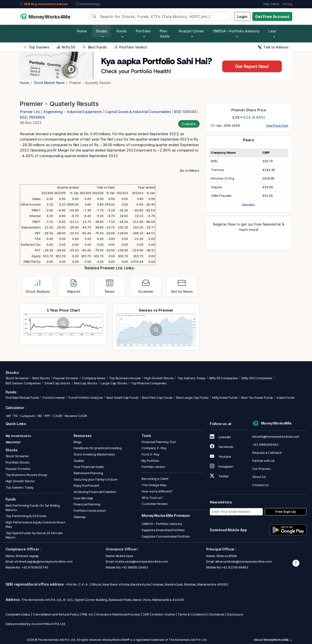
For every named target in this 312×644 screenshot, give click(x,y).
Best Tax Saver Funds (257, 398)
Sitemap (80, 517)
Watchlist (13, 442)
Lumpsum (28, 416)
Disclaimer (217, 614)
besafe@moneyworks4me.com (276, 436)
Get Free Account (272, 17)
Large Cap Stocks (114, 383)
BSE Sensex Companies (23, 383)
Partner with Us (263, 461)
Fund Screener (54, 398)
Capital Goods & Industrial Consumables (138, 112)
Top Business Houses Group (26, 475)
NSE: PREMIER (32, 117)
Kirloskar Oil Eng (223, 178)
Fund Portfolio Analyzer (86, 398)
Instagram (222, 466)
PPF (48, 416)
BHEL (214, 161)
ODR (146, 614)
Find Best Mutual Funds (23, 398)
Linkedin (220, 437)
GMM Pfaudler (221, 196)
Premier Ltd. (30, 112)
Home (82, 31)
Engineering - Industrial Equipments (73, 112)
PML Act (88, 614)
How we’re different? (157, 491)
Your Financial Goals (89, 467)
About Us (259, 477)
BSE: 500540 (185, 112)
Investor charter (163, 614)
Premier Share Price (249, 110)
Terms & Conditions (192, 614)
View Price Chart (277, 126)
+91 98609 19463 (135, 567)
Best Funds (95, 47)
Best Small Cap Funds (122, 398)
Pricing (288, 4)
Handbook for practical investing (98, 448)
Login (242, 17)
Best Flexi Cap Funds (157, 398)
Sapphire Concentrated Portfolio (166, 536)
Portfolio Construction (90, 511)
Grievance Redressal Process (118, 614)
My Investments (18, 436)
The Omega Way (154, 485)
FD (16, 416)
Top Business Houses (125, 378)
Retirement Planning (88, 473)
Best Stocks (41, 378)
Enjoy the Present (86, 485)
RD (40, 416)
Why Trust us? (152, 498)
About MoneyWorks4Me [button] (273, 640)
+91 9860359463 (265, 445)
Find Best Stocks (18, 462)
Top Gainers (36, 47)
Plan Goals (165, 34)
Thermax (218, 170)
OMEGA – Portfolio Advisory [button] (236, 31)
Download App (88, 4)
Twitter (219, 476)
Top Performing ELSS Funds (26, 516)
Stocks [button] (102, 31)
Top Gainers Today (191, 378)
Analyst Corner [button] (191, 31)
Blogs (78, 442)
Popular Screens (66, 378)
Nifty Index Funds (225, 398)
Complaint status (18, 614)
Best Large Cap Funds (192, 398)
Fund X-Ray (151, 454)
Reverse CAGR (76, 416)
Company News (94, 378)
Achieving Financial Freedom (95, 492)
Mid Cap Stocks (86, 383)
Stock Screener (17, 378)
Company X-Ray (154, 448)
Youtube (220, 456)
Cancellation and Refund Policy (56, 614)
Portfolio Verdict (131, 47)
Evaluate (189, 124)
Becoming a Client (155, 479)
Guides (79, 461)
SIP (8, 416)
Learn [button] (273, 31)
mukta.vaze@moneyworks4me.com (141, 561)
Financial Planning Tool (159, 442)
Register (249, 240)
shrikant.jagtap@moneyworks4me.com (43, 561)
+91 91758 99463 (235, 567)
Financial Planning (87, 504)
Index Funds (286, 398)
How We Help (83, 498)
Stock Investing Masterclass (94, 454)
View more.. (249, 204)
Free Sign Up (286, 511)
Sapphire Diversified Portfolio (163, 530)
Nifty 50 (66, 47)
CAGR (58, 416)
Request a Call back (267, 453)
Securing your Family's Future (96, 479)
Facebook (222, 447)
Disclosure (235, 614)
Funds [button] (122, 31)
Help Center (271, 4)
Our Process (261, 469)
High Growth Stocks (159, 378)
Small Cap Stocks (57, 383)
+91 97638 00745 (34, 567)
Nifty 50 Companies (224, 378)
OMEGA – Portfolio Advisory (162, 524)
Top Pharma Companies (149, 383)
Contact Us (261, 485)
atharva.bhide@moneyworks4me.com (244, 561)
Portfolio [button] (143, 31)
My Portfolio (150, 461)
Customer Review (155, 504)
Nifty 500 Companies (257, 378)
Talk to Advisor (273, 47)
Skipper (217, 187)
